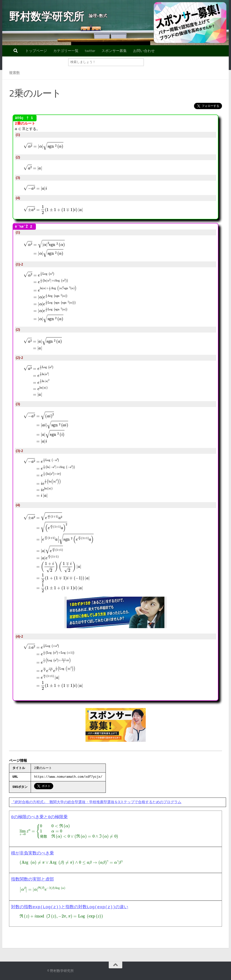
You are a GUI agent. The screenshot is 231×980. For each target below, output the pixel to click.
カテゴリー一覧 (66, 51)
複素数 (14, 73)
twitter (90, 51)
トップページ (36, 51)
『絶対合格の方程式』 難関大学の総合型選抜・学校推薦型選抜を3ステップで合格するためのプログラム (96, 802)
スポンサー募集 (114, 51)
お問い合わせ (144, 51)
